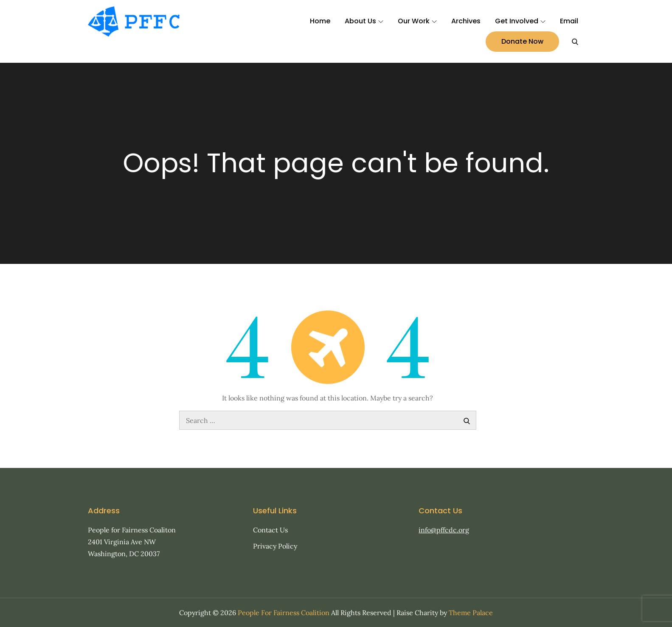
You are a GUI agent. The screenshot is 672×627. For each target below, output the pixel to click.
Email (569, 21)
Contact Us (270, 530)
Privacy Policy (275, 546)
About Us (364, 21)
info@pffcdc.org (444, 530)
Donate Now (522, 41)
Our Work (417, 21)
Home (320, 21)
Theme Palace (471, 613)
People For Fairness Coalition (284, 613)
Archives (466, 21)
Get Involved (520, 21)
